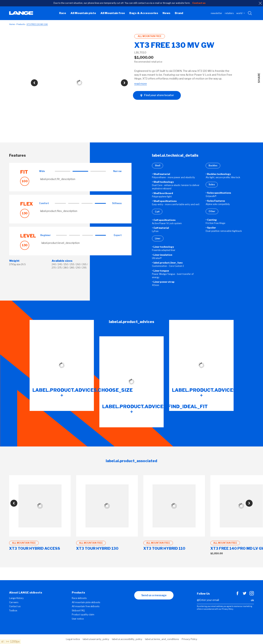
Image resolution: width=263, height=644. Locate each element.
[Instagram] (252, 595)
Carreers (14, 602)
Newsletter (216, 13)
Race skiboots (79, 598)
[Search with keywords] (250, 13)
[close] (260, 3)
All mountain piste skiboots (86, 602)
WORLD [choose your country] (241, 13)
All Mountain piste (83, 13)
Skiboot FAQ (78, 611)
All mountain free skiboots (86, 606)
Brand (179, 13)
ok (252, 600)
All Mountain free (113, 13)
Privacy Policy (189, 639)
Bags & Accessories (144, 13)
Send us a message (154, 595)
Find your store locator (157, 95)
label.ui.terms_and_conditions (162, 639)
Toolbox (13, 611)
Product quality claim (83, 615)
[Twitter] (245, 595)
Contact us (15, 606)
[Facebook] (237, 595)
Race (63, 13)
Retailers (229, 13)
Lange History (16, 598)
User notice (78, 619)
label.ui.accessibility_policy (127, 639)
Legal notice (73, 639)
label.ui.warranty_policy (96, 639)
